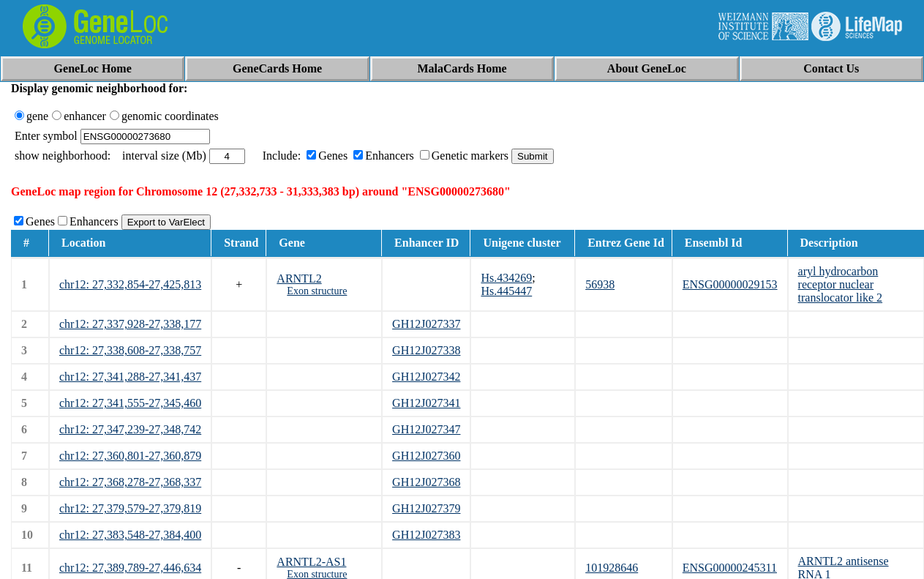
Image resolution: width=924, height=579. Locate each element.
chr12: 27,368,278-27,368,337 (130, 482)
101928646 (612, 568)
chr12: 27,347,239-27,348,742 (130, 429)
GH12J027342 (426, 377)
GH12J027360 (426, 456)
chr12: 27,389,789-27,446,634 (130, 568)
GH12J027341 (426, 403)
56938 (600, 284)
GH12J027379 (426, 508)
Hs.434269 (506, 278)
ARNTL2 (299, 279)
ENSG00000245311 (730, 568)
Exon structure (317, 291)
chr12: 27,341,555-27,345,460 (130, 403)
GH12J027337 (426, 324)
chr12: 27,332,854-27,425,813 (130, 284)
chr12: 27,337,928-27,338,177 (130, 324)
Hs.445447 (506, 291)
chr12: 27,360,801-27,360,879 (130, 456)
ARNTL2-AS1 (311, 562)
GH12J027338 (426, 350)
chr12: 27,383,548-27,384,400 (130, 535)
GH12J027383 (426, 535)
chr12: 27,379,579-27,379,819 (130, 508)
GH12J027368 (426, 482)
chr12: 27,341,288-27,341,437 (130, 377)
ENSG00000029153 (730, 284)
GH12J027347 (426, 429)
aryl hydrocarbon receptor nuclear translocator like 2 (841, 284)
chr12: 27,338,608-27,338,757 (130, 350)
